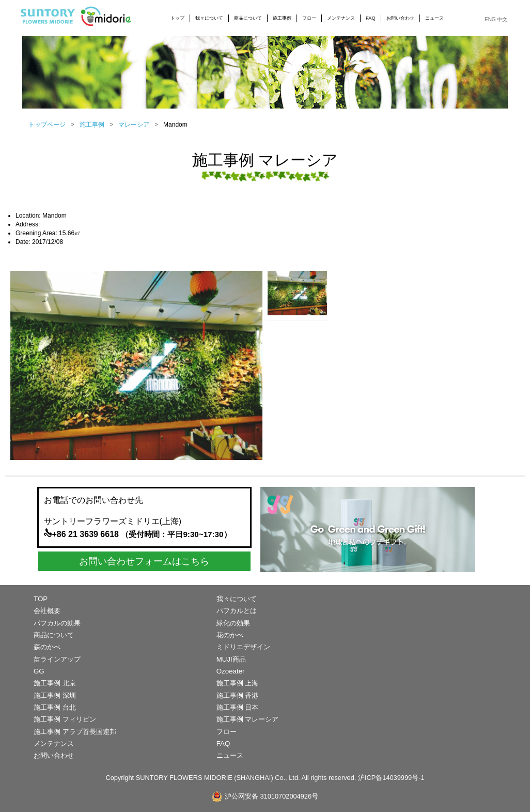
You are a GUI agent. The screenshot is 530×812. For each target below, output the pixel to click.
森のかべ (47, 647)
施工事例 (92, 125)
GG (39, 671)
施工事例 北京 (55, 683)
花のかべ (230, 635)
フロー (309, 18)
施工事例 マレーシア (248, 719)
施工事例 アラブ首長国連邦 (75, 732)
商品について (54, 635)
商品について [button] (248, 18)
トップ (177, 18)
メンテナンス (341, 18)
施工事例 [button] (282, 18)
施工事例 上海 (238, 683)
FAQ (371, 18)
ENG (490, 19)
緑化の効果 (233, 623)
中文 (502, 19)
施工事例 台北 (55, 707)
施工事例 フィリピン (65, 719)
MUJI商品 (231, 659)
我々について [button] (209, 18)
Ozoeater (231, 671)
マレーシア (134, 125)
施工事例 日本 (238, 707)
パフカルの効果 (57, 623)
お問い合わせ (400, 18)
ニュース (434, 18)
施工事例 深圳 (55, 695)
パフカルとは (237, 611)
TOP (41, 599)
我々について (237, 599)
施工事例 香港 (238, 695)
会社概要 (47, 611)
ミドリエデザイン (243, 647)
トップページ (47, 125)
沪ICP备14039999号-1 (391, 778)
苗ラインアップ (57, 659)
